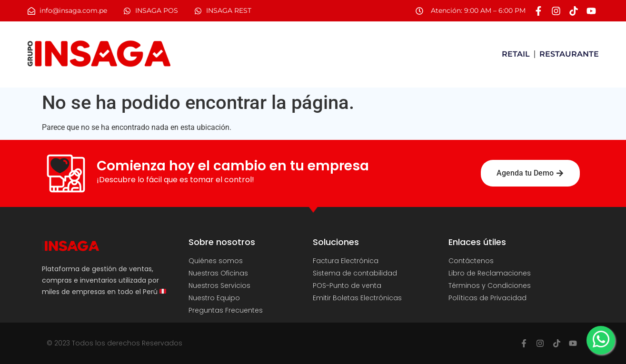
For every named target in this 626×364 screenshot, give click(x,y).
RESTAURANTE (569, 54)
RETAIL (516, 54)
